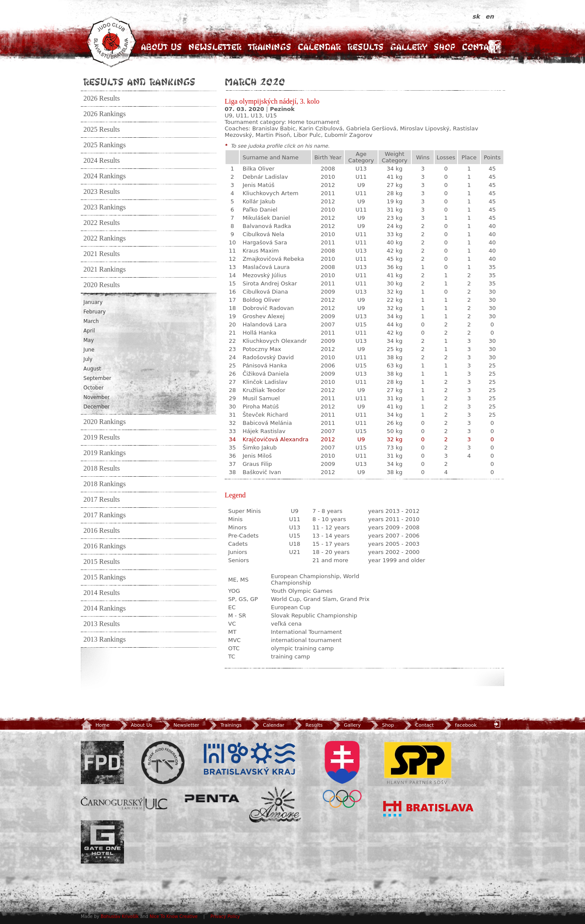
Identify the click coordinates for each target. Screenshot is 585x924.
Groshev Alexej (263, 316)
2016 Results (102, 531)
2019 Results (102, 437)
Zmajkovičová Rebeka (273, 259)
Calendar (319, 47)
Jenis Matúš (258, 185)
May (89, 340)
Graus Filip (257, 464)
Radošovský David (268, 357)
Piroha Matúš (261, 407)
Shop (445, 47)
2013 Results (102, 624)
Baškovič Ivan (262, 472)
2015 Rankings (105, 577)
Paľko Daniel (260, 210)
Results (366, 47)
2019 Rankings (105, 453)
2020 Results (102, 285)
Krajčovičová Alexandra (275, 439)
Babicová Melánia (267, 423)
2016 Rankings (105, 546)
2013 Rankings (105, 639)
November (97, 397)
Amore (275, 805)
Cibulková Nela (263, 234)
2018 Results (102, 468)
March (91, 321)
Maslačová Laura (266, 267)
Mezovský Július (264, 275)
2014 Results (102, 593)
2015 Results (102, 562)
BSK (249, 759)
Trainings (270, 47)
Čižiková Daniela (265, 374)
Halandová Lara (264, 324)
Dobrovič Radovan (268, 308)
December (97, 407)
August (92, 369)
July (88, 359)
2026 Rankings (105, 114)
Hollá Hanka (259, 333)
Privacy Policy (225, 916)
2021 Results (102, 254)
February (95, 312)
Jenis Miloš (257, 456)
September (97, 378)
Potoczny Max (262, 349)
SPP (418, 763)
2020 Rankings (105, 422)
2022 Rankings (105, 238)
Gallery (409, 47)
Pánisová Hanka (265, 365)
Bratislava (429, 809)
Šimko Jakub (259, 448)
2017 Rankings (105, 515)
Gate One (102, 842)
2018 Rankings (105, 484)
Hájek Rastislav (264, 431)
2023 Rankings (105, 207)
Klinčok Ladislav (265, 382)
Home (95, 725)
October (94, 388)
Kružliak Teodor (264, 390)
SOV (342, 774)
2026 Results (102, 98)
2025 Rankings (105, 145)
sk (477, 16)
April (89, 331)
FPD (102, 763)
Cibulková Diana (265, 292)
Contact (480, 47)
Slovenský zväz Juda (163, 763)
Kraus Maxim (261, 251)
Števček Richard (265, 415)
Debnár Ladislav (265, 177)
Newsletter (215, 47)
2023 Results (102, 192)
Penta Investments (212, 798)
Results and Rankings (139, 82)
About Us (161, 47)
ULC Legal (124, 804)
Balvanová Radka (267, 226)
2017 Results (102, 500)
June (89, 350)
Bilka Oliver (258, 169)
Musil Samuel (261, 398)
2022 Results (102, 223)
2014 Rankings (105, 608)
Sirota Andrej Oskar (270, 283)
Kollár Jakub (259, 201)
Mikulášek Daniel (266, 218)
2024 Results (102, 161)
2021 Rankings (105, 269)
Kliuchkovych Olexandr (274, 341)
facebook (459, 725)
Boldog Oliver (261, 300)
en (490, 16)
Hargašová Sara (265, 242)
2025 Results (102, 130)
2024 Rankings (105, 176)
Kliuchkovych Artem (270, 193)
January (93, 302)
